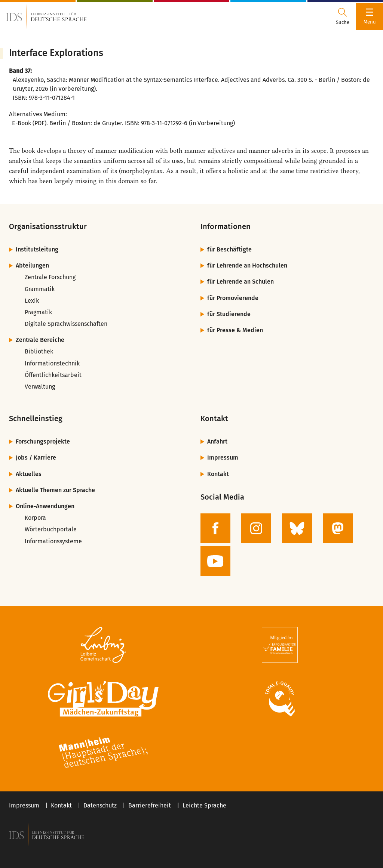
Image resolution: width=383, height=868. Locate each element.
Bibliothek (39, 351)
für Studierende (229, 314)
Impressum (223, 458)
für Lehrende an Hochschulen (247, 265)
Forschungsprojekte (43, 441)
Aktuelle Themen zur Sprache (55, 490)
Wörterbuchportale (51, 529)
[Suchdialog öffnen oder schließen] (343, 16)
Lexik (32, 301)
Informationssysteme (53, 541)
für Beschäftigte (229, 249)
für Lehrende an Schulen (240, 282)
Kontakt (218, 474)
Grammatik (40, 289)
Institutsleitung (37, 249)
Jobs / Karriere (36, 458)
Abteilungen (32, 265)
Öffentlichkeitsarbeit (53, 375)
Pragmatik (38, 312)
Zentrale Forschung (50, 277)
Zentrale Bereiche (40, 340)
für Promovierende (233, 298)
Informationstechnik (52, 363)
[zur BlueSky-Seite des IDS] (297, 528)
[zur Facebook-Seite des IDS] (215, 528)
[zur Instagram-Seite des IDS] (256, 528)
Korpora (35, 518)
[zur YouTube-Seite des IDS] (215, 561)
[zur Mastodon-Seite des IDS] (338, 528)
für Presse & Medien (235, 330)
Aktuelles (29, 474)
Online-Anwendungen (45, 506)
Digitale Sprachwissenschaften (66, 324)
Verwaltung (40, 387)
